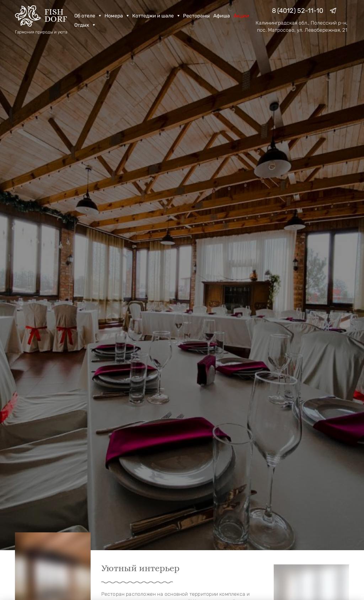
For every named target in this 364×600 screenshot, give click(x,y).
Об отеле (88, 16)
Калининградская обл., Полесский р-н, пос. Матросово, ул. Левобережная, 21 (301, 27)
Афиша (222, 16)
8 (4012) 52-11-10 (298, 11)
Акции (241, 16)
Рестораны (196, 16)
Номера (117, 16)
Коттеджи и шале (156, 16)
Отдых (85, 25)
